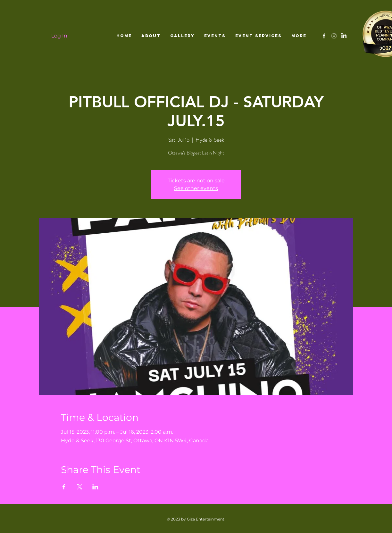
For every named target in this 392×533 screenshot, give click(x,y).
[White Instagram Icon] (334, 36)
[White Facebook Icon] (324, 36)
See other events (196, 188)
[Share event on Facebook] (64, 487)
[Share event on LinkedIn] (95, 487)
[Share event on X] (80, 487)
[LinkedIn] (344, 36)
